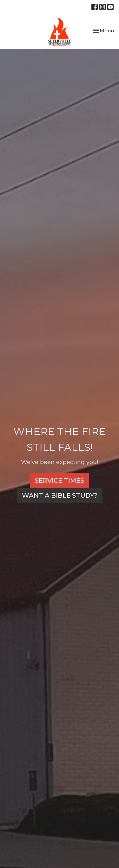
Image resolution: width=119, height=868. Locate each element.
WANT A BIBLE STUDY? (60, 495)
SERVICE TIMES (60, 481)
